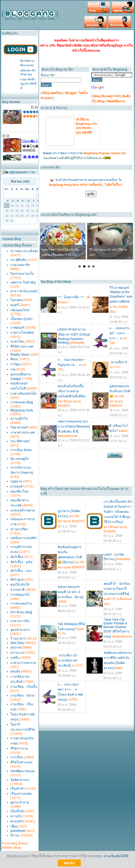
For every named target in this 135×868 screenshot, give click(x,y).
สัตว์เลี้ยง (17, 557)
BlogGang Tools (22, 410)
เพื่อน (14, 826)
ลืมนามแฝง (27, 65)
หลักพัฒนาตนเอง (22, 771)
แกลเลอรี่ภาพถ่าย (23, 510)
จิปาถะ (15, 835)
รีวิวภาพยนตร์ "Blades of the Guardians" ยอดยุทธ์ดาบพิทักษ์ (121, 295)
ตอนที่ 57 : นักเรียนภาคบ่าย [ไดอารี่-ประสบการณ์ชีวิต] (117, 589)
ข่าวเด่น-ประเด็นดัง (24, 251)
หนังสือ (15, 671)
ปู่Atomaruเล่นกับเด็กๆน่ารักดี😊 (120, 391)
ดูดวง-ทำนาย (20, 802)
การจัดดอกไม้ (20, 595)
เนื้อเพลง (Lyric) (21, 319)
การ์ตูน (15, 364)
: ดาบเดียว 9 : (119, 362)
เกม (13, 369)
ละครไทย (17, 341)
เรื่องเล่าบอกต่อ (21, 794)
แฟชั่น (15, 658)
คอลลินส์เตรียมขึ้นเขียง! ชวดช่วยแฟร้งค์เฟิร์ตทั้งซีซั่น (72, 391)
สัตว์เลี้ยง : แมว (21, 571)
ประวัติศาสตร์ (20, 441)
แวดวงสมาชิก (20, 265)
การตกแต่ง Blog (22, 402)
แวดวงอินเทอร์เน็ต (23, 393)
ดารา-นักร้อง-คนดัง (24, 291)
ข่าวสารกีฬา (19, 529)
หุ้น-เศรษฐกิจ (19, 459)
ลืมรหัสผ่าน (27, 61)
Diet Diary (17, 643)
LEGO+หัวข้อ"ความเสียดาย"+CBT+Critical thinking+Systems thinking (74, 336)
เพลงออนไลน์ (20, 310)
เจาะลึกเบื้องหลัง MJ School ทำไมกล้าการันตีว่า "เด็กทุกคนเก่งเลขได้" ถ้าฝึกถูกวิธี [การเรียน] (118, 512)
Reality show (19, 354)
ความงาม (17, 652)
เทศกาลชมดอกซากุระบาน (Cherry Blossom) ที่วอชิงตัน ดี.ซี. (74, 426)
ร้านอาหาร (18, 638)
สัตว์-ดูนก (17, 579)
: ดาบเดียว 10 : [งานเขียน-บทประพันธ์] (68, 660)
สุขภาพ (16, 647)
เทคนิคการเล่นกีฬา (24, 538)
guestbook (18, 831)
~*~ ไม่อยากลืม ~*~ (71, 297)
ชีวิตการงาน (19, 748)
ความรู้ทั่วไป (19, 419)
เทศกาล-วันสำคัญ (23, 282)
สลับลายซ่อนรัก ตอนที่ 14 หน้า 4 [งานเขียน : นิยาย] (70, 592)
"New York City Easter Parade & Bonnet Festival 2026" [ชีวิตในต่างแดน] (117, 628)
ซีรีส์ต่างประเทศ (22, 346)
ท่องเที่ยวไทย (19, 491)
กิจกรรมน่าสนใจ (22, 274)
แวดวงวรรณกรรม (23, 663)
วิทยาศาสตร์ (19, 427)
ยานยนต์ (16, 486)
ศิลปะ (14, 359)
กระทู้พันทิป (18, 260)
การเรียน (17, 757)
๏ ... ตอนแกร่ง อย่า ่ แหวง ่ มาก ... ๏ (119, 333)
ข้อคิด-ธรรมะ (20, 780)
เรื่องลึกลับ (18, 811)
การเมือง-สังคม (21, 450)
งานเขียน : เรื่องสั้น (24, 687)
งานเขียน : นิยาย (22, 695)
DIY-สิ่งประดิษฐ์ (21, 612)
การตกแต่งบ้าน (21, 603)
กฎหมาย (16, 481)
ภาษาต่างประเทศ (23, 432)
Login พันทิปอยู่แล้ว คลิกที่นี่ (28, 84)
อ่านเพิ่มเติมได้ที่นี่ (116, 856)
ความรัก (16, 816)
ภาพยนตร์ (17, 328)
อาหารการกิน (20, 621)
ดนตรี (15, 305)
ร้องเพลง (16, 300)
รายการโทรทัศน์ (22, 333)
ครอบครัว (17, 821)
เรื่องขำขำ (18, 788)
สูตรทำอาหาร (20, 630)
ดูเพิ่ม (91, 194)
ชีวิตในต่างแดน (21, 762)
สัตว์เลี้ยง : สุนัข (21, 562)
